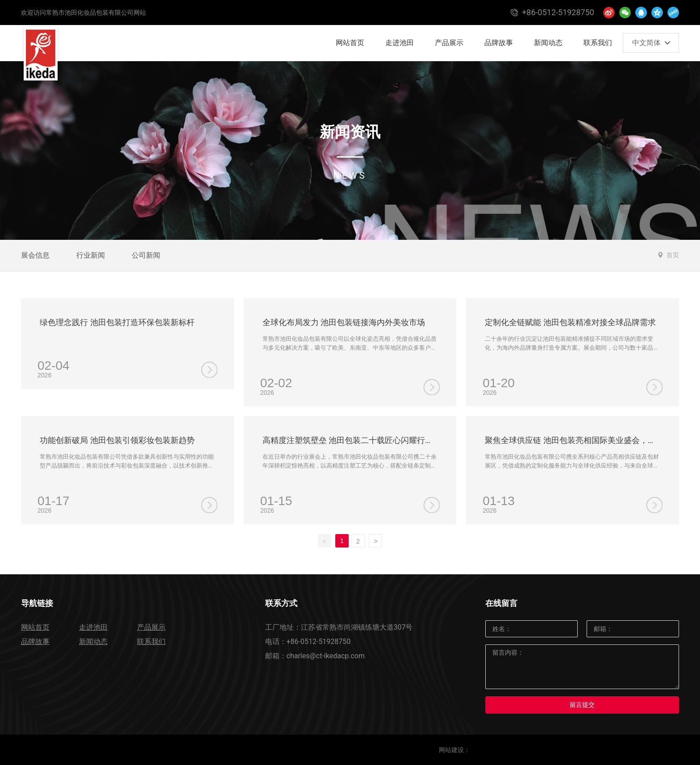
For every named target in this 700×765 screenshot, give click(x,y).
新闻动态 (93, 642)
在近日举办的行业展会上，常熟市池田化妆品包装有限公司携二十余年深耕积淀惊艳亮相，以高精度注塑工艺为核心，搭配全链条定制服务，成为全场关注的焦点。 (350, 465)
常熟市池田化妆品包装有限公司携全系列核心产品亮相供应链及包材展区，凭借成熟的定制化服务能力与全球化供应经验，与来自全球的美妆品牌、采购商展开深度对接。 (572, 465)
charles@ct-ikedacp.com (326, 656)
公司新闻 (146, 255)
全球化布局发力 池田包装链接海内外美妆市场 (344, 322)
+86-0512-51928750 (319, 642)
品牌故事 (35, 642)
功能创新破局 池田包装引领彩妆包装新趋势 (117, 440)
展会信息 (35, 255)
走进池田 (93, 627)
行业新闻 (91, 255)
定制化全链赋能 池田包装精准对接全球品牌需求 (570, 322)
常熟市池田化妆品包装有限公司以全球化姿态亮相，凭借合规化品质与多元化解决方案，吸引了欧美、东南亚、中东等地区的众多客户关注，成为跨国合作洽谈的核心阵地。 (350, 347)
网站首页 (35, 627)
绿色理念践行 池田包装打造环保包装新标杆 (117, 322)
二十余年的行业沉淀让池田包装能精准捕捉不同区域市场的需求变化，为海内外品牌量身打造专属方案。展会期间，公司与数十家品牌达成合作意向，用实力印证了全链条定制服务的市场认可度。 (572, 347)
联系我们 (151, 642)
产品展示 (151, 627)
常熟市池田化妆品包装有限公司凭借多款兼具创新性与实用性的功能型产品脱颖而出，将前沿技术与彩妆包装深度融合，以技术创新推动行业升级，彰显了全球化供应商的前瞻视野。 (127, 465)
